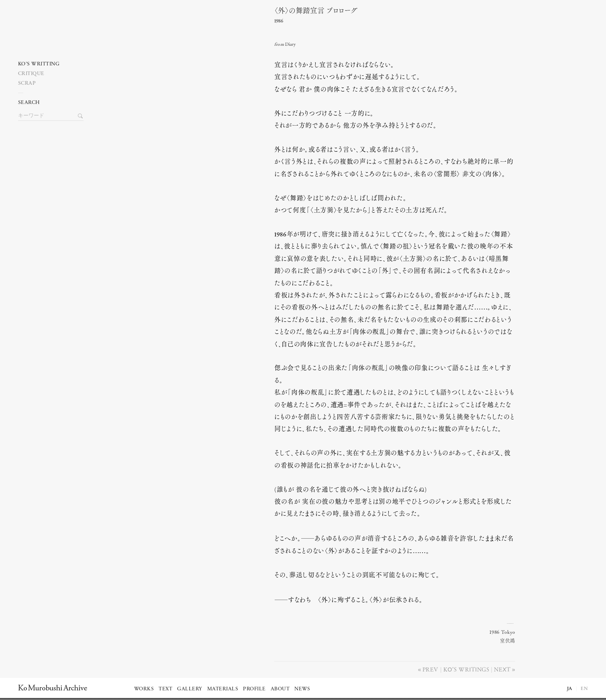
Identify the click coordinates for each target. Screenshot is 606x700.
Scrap (27, 83)
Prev (431, 669)
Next (502, 669)
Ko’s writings (466, 669)
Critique (31, 74)
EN (584, 689)
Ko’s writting (39, 64)
